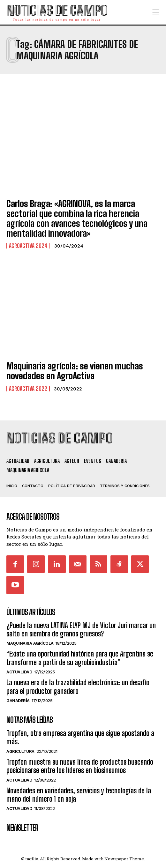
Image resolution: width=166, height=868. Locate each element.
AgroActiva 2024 (28, 246)
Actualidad (19, 672)
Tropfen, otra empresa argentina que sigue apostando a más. (80, 737)
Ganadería (18, 701)
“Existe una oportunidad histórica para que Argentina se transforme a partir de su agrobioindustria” (80, 658)
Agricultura (20, 751)
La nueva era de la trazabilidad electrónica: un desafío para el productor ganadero (78, 687)
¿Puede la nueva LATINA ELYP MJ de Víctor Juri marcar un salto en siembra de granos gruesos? (81, 630)
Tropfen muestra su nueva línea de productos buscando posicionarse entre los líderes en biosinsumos (80, 766)
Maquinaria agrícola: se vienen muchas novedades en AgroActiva (75, 371)
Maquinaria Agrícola (30, 643)
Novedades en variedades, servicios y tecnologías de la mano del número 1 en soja (79, 795)
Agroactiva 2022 (28, 389)
